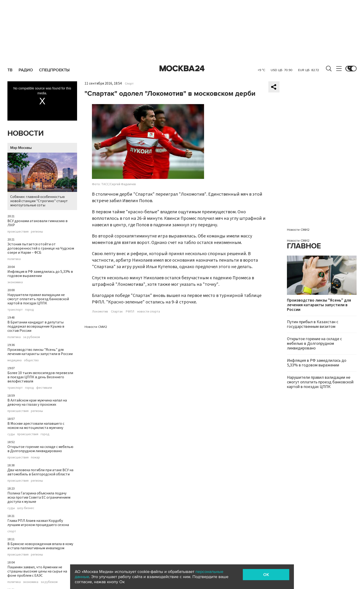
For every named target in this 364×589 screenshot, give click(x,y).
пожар (35, 457)
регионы (37, 232)
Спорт (129, 84)
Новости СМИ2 (96, 327)
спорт (12, 531)
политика (14, 259)
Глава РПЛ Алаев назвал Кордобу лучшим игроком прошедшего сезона (38, 523)
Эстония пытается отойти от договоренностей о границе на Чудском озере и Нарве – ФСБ (41, 248)
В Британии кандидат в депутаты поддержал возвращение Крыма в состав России (36, 326)
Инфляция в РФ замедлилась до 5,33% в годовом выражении (40, 274)
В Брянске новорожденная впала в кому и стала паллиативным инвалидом (40, 546)
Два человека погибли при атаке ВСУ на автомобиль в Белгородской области (40, 472)
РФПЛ (130, 312)
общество (31, 360)
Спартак (117, 312)
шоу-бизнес (26, 508)
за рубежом (31, 337)
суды (11, 434)
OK (266, 575)
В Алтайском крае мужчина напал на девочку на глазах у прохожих (37, 402)
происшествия (18, 232)
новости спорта (149, 312)
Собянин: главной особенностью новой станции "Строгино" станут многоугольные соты (42, 180)
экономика (15, 282)
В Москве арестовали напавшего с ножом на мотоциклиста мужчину (36, 426)
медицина (15, 360)
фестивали (44, 388)
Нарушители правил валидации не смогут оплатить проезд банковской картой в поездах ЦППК (38, 299)
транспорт (15, 310)
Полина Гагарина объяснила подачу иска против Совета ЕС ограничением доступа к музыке (39, 497)
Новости (26, 133)
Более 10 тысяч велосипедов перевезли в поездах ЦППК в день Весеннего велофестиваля (40, 377)
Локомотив (100, 312)
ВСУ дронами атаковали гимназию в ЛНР (37, 223)
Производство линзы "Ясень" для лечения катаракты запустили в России (40, 352)
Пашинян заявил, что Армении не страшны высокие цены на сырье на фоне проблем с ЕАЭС (37, 571)
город (29, 310)
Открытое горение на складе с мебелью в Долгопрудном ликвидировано (40, 449)
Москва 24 (182, 69)
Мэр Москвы (21, 148)
